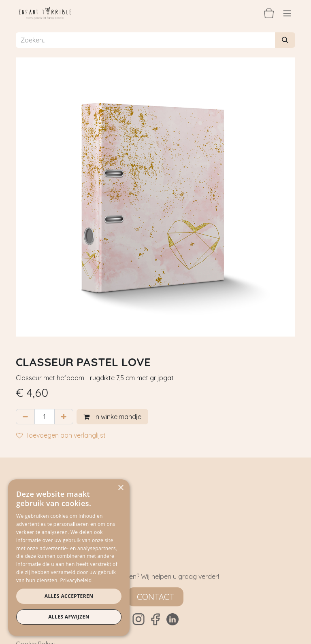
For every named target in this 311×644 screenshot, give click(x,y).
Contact (155, 597)
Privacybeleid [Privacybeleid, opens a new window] (76, 580)
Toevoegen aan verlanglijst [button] (61, 435)
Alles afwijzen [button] (69, 617)
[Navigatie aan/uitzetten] (287, 13)
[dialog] (69, 558)
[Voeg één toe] (64, 417)
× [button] (120, 488)
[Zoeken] (285, 40)
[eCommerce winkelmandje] (269, 13)
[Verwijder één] (25, 417)
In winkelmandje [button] (112, 417)
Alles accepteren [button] (69, 596)
